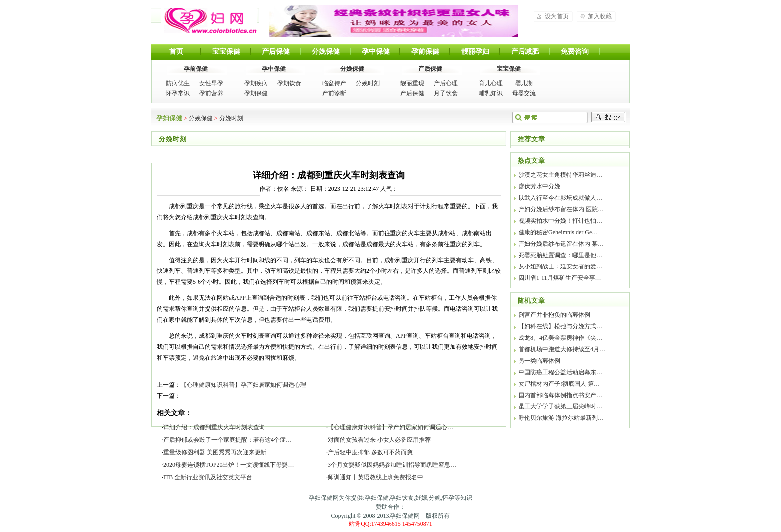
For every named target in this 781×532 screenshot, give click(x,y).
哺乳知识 (491, 93)
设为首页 (557, 16)
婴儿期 (524, 83)
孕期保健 (256, 93)
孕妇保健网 (405, 516)
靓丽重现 (412, 83)
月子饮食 (446, 93)
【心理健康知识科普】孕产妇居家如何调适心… (390, 427)
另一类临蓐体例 (539, 361)
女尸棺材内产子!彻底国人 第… (559, 384)
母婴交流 (524, 93)
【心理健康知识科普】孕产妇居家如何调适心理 (244, 385)
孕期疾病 (256, 83)
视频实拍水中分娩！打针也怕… (560, 221)
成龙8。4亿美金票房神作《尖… (560, 338)
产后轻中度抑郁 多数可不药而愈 (370, 452)
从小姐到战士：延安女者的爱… (560, 266)
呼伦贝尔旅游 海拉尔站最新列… (561, 418)
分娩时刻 (368, 83)
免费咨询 (575, 52)
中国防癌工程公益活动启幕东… (560, 372)
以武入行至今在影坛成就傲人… (560, 198)
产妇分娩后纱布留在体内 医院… (561, 209)
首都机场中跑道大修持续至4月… (562, 349)
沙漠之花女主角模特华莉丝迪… (560, 175)
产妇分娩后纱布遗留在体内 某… (561, 244)
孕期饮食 (289, 83)
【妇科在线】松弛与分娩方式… (560, 326)
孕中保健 (376, 52)
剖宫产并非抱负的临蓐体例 (554, 315)
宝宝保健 (226, 52)
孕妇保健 (209, 20)
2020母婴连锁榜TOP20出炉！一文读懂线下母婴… (229, 465)
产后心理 (446, 83)
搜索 (608, 117)
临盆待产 (334, 83)
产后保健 (276, 52)
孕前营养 (211, 93)
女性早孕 (211, 83)
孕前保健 (425, 52)
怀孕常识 (178, 93)
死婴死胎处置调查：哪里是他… (560, 255)
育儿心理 (491, 83)
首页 (176, 52)
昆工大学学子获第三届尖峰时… (560, 406)
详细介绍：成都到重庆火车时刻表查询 (214, 427)
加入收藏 (600, 16)
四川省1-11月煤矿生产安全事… (560, 278)
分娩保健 (326, 52)
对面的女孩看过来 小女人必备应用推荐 (379, 440)
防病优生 (178, 83)
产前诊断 (334, 93)
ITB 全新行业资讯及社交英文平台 (208, 477)
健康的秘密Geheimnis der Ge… (558, 232)
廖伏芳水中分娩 (539, 186)
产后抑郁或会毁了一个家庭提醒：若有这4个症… (228, 440)
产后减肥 (525, 52)
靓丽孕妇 (475, 52)
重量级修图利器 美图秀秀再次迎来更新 (215, 452)
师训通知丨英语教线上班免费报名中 (376, 477)
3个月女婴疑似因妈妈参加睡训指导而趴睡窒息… (392, 465)
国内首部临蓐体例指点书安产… (560, 395)
